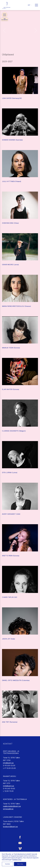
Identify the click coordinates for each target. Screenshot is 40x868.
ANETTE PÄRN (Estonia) (11, 556)
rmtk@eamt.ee (9, 786)
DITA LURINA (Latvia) (10, 473)
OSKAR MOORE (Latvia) (10, 265)
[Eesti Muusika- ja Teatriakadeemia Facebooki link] (20, 837)
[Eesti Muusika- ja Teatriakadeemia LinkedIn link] (20, 860)
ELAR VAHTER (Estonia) (11, 389)
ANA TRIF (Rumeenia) (10, 722)
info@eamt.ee (8, 763)
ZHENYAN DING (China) (10, 223)
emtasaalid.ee (8, 809)
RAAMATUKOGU (9, 776)
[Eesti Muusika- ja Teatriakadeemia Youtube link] (20, 843)
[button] (30, 5)
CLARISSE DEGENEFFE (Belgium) (14, 431)
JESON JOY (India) (9, 639)
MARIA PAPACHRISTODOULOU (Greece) (16, 306)
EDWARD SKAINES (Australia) (12, 140)
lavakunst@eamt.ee (10, 827)
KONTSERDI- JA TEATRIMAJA (15, 799)
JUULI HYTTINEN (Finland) (12, 181)
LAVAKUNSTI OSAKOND (12, 817)
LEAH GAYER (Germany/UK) (12, 98)
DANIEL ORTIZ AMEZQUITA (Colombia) (16, 680)
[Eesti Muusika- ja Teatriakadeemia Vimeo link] (20, 849)
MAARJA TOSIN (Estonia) (11, 348)
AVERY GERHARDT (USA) (11, 514)
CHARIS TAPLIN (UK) (10, 597)
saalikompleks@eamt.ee (12, 806)
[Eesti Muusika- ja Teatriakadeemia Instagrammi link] (20, 854)
